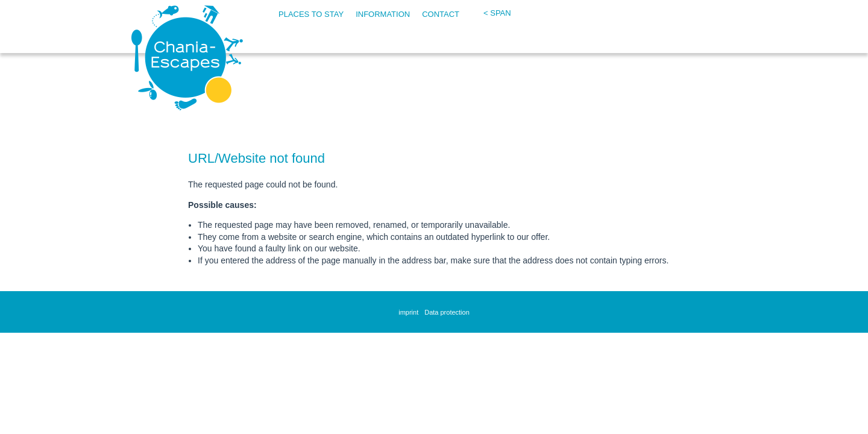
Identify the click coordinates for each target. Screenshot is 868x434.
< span (497, 13)
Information (383, 14)
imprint (408, 312)
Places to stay (311, 14)
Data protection (447, 312)
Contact (441, 14)
